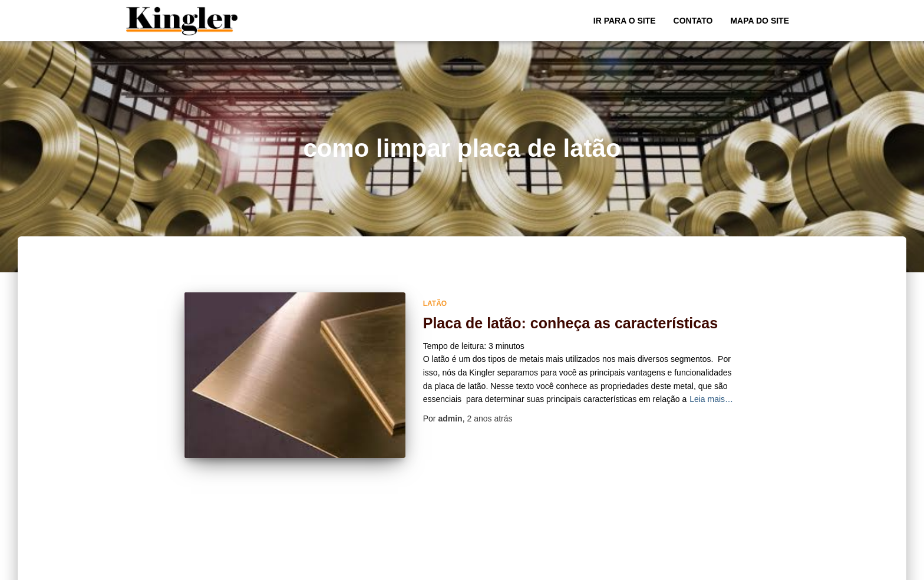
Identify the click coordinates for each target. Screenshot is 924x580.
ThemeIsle (779, 567)
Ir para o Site (625, 21)
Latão (435, 304)
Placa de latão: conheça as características (570, 323)
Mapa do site (760, 21)
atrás (489, 418)
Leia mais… (711, 399)
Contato (693, 21)
